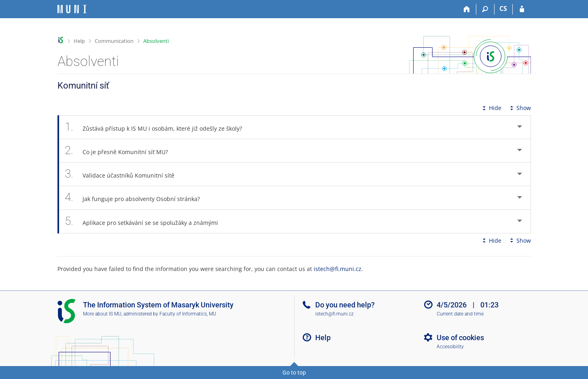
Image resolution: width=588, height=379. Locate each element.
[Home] (467, 9)
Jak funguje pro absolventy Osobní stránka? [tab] (137, 198)
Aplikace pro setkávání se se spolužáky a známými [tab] (146, 221)
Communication (114, 41)
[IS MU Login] (522, 9)
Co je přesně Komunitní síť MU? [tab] (121, 151)
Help (79, 41)
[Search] (485, 9)
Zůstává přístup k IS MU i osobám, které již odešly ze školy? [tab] (158, 127)
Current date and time (460, 314)
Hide (491, 108)
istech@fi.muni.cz (338, 269)
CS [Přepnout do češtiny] (503, 8)
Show (520, 108)
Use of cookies (460, 338)
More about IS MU (102, 314)
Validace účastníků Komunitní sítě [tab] (124, 174)
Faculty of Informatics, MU (188, 314)
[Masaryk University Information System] (72, 9)
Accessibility (450, 347)
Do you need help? (345, 305)
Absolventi (156, 41)
